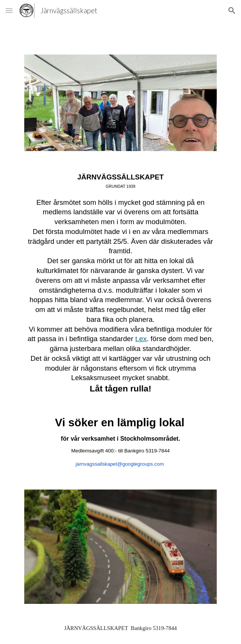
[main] (120, 320)
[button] (9, 10)
